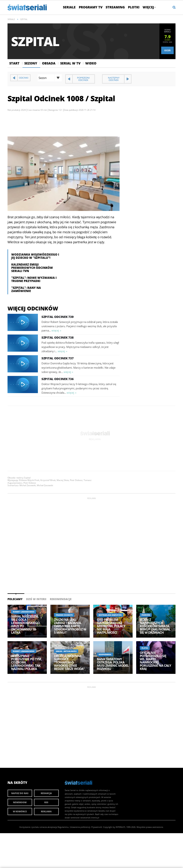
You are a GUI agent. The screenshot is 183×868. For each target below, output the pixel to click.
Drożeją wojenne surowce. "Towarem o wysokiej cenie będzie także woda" (69, 662)
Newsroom (20, 802)
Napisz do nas (20, 793)
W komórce (20, 811)
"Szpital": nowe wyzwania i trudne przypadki (34, 279)
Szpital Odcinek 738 (57, 337)
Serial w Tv (70, 63)
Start (14, 63)
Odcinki (24, 78)
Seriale (69, 7)
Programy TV (91, 7)
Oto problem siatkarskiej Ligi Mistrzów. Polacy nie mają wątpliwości (111, 626)
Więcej (149, 7)
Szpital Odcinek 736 (57, 379)
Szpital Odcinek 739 (57, 317)
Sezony (31, 63)
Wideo (91, 63)
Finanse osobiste (64, 615)
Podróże (146, 615)
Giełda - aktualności (66, 651)
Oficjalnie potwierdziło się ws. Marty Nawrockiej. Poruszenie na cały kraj (155, 661)
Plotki (134, 7)
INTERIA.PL (121, 827)
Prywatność (97, 827)
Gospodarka (105, 654)
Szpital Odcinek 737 (57, 358)
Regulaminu (63, 827)
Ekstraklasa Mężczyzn (110, 615)
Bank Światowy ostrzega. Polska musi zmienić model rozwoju (113, 664)
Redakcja (46, 793)
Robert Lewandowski (24, 612)
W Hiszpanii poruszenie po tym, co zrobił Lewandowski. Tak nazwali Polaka (26, 662)
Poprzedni (83, 79)
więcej (55, 330)
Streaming (115, 7)
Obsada (49, 63)
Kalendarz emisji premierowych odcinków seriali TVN (32, 268)
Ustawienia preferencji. (80, 827)
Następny (114, 79)
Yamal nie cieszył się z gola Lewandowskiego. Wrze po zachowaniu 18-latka (26, 624)
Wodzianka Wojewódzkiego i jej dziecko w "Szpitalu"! (35, 256)
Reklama (46, 811)
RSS (46, 802)
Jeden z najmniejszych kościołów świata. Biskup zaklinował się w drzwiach (155, 626)
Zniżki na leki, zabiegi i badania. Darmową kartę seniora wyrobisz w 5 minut (70, 626)
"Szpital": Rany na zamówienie (26, 289)
